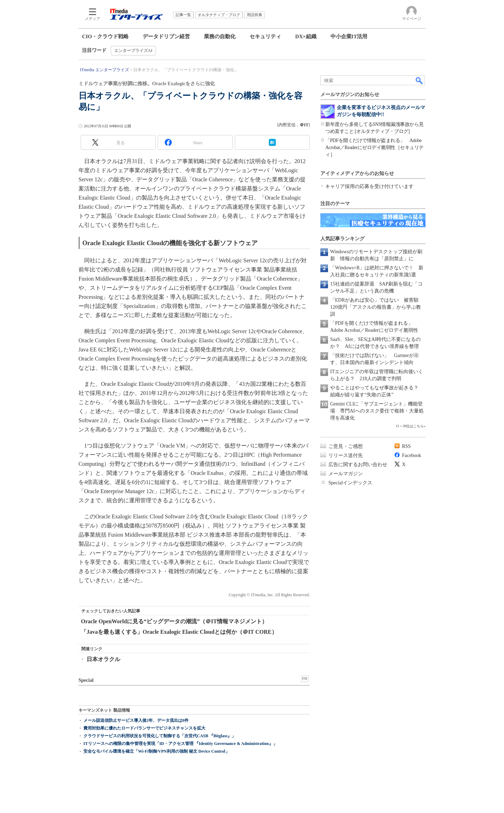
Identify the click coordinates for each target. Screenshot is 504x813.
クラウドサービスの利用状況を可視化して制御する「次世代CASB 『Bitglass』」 (160, 736)
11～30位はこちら (410, 426)
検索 (420, 80)
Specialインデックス (350, 483)
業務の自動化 (220, 36)
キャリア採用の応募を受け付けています (369, 186)
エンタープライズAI (133, 51)
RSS (406, 446)
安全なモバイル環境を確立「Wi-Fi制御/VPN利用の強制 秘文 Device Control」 (156, 751)
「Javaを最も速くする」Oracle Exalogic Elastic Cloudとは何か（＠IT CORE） (179, 632)
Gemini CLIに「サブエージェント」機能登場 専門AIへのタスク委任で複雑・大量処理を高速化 (377, 411)
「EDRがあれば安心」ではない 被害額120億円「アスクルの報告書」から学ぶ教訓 (376, 307)
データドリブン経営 (166, 36)
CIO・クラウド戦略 (105, 36)
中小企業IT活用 (349, 36)
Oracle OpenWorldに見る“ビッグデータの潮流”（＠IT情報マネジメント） (174, 621)
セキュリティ (265, 36)
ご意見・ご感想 (346, 446)
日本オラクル (103, 659)
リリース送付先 (346, 455)
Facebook (411, 455)
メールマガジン (346, 474)
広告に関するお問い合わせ (358, 465)
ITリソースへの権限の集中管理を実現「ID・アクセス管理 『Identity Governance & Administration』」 (180, 744)
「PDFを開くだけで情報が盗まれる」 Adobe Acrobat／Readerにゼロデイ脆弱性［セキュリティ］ (374, 147)
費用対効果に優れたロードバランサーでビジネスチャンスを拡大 (144, 728)
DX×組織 (306, 36)
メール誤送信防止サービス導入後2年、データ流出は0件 (136, 720)
